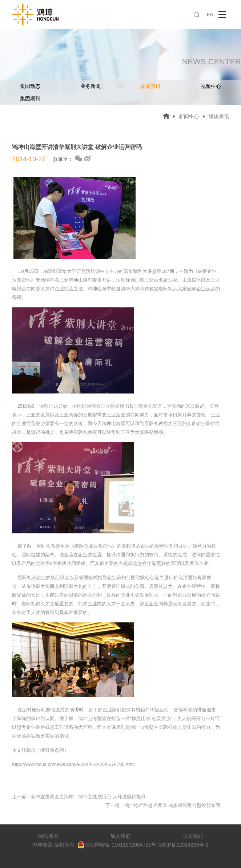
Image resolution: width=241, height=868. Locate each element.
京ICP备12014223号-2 (183, 845)
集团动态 (30, 86)
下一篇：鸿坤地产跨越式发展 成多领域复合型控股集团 (163, 805)
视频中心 (211, 86)
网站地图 (48, 836)
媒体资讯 (150, 86)
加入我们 (120, 836)
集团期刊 (30, 98)
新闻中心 (189, 116)
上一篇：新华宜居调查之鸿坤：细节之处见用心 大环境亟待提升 (79, 797)
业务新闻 (91, 86)
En (210, 15)
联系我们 (193, 836)
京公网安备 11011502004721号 (117, 845)
